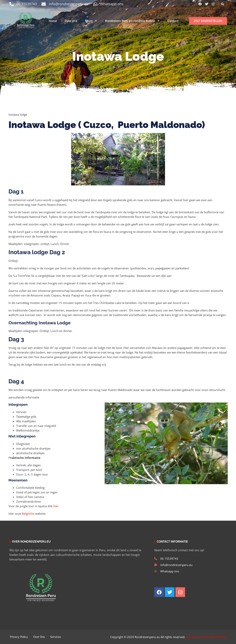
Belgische (28, 514)
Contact (173, 21)
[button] (223, 4)
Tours (91, 21)
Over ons (71, 21)
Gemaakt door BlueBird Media (206, 637)
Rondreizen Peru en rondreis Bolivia (132, 21)
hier (56, 506)
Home (53, 21)
